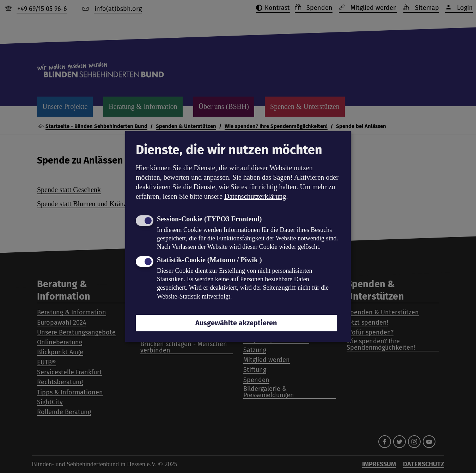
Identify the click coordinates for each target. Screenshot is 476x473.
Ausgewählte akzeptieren (236, 323)
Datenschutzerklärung (255, 196)
